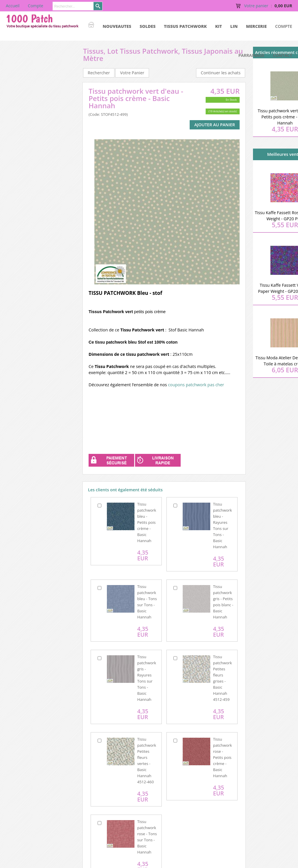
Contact (282, 55)
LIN (234, 26)
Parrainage (252, 55)
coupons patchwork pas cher (196, 385)
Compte (284, 26)
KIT (219, 26)
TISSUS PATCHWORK (185, 26)
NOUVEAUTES (117, 26)
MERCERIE (256, 26)
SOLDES (148, 26)
